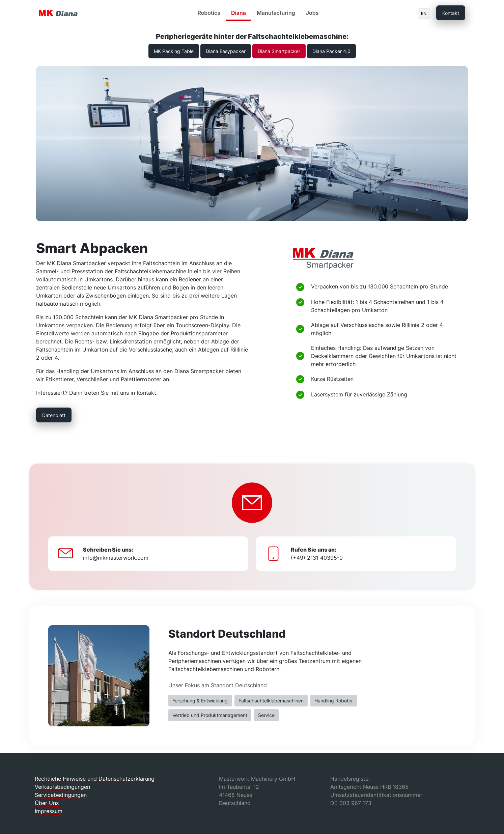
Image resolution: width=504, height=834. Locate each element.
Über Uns (47, 803)
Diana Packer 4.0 (331, 51)
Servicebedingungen (61, 795)
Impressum (49, 811)
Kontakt (451, 13)
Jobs (312, 13)
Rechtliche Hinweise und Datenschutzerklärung (95, 779)
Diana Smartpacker (279, 51)
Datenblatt (54, 415)
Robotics (209, 13)
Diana (239, 13)
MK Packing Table (174, 51)
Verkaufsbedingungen (62, 787)
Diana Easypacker (226, 51)
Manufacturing (276, 13)
